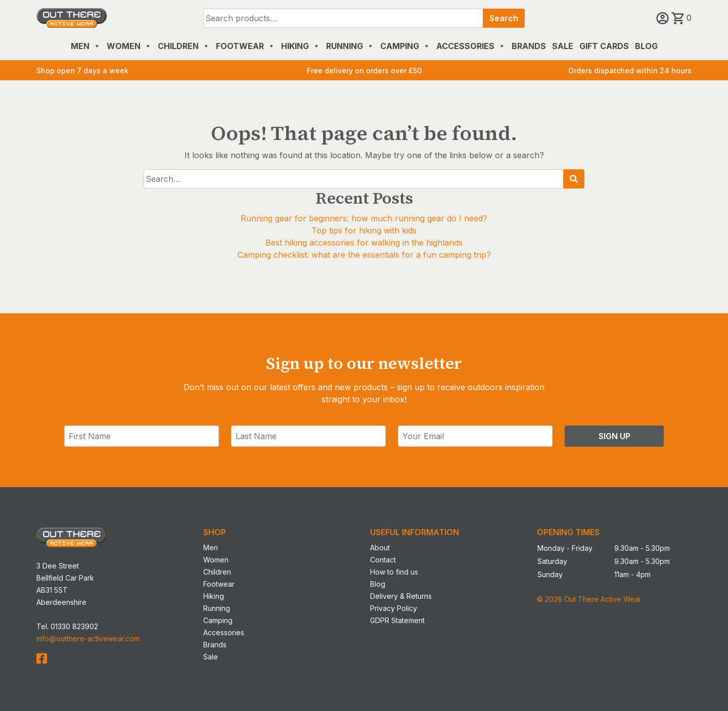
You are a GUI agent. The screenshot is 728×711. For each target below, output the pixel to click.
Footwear (245, 46)
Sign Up (615, 436)
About (380, 548)
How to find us (394, 572)
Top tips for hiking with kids (364, 230)
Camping (405, 46)
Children (184, 46)
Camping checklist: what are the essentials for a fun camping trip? (364, 255)
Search (504, 18)
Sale (563, 46)
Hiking (301, 46)
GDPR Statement (397, 620)
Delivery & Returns (401, 596)
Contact (383, 560)
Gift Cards (604, 46)
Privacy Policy (394, 608)
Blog (646, 46)
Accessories (471, 46)
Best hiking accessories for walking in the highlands (364, 243)
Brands (529, 46)
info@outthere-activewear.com (88, 638)
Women (129, 46)
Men (86, 46)
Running (350, 46)
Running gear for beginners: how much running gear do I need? (364, 218)
